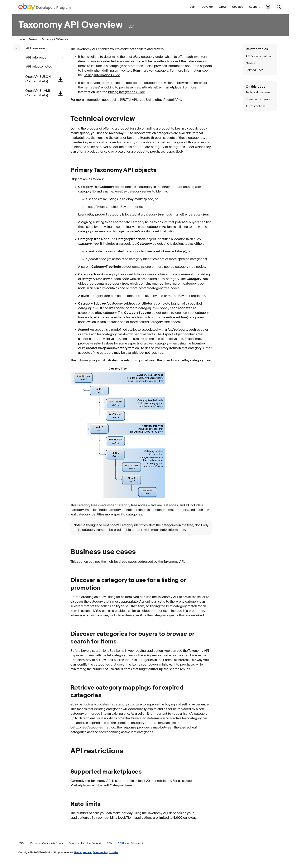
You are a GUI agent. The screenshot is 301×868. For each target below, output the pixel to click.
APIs (109, 843)
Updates (238, 7)
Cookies (114, 852)
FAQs (21, 843)
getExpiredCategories (87, 727)
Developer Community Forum (47, 843)
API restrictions (256, 106)
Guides (250, 63)
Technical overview (258, 92)
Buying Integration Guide (127, 92)
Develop (207, 7)
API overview (36, 48)
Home (22, 39)
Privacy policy (100, 852)
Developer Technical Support (85, 843)
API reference (37, 57)
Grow (222, 7)
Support (254, 7)
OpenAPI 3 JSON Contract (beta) (45, 79)
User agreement (83, 852)
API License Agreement (130, 843)
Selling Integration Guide (102, 75)
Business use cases (258, 99)
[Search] (279, 7)
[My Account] (268, 7)
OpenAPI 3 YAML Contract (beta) (45, 93)
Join (193, 7)
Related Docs (254, 70)
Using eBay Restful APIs (164, 100)
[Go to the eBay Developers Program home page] (45, 7)
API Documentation (258, 56)
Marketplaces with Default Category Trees (101, 785)
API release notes (39, 66)
